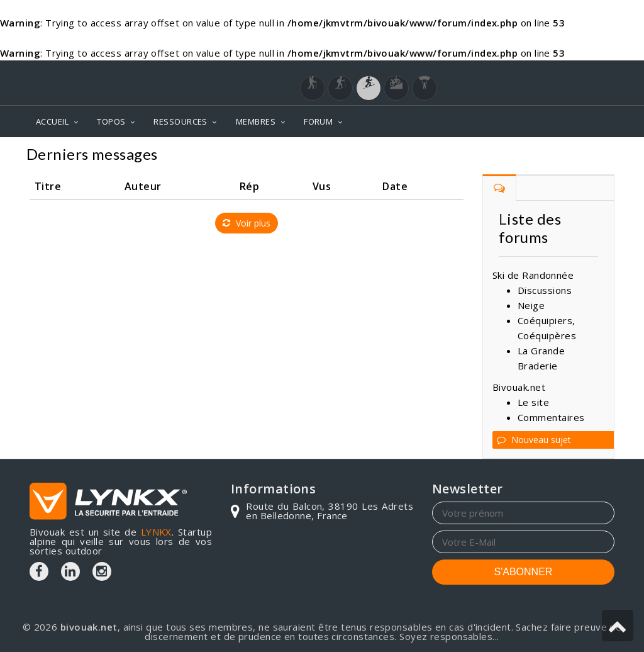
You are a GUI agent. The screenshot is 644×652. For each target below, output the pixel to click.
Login (552, 72)
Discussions (545, 290)
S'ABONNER (524, 572)
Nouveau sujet (534, 440)
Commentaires (551, 417)
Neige (531, 305)
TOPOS (111, 121)
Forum (594, 156)
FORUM (318, 121)
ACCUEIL (52, 121)
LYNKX (156, 532)
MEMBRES (256, 121)
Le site (533, 402)
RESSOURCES (180, 121)
